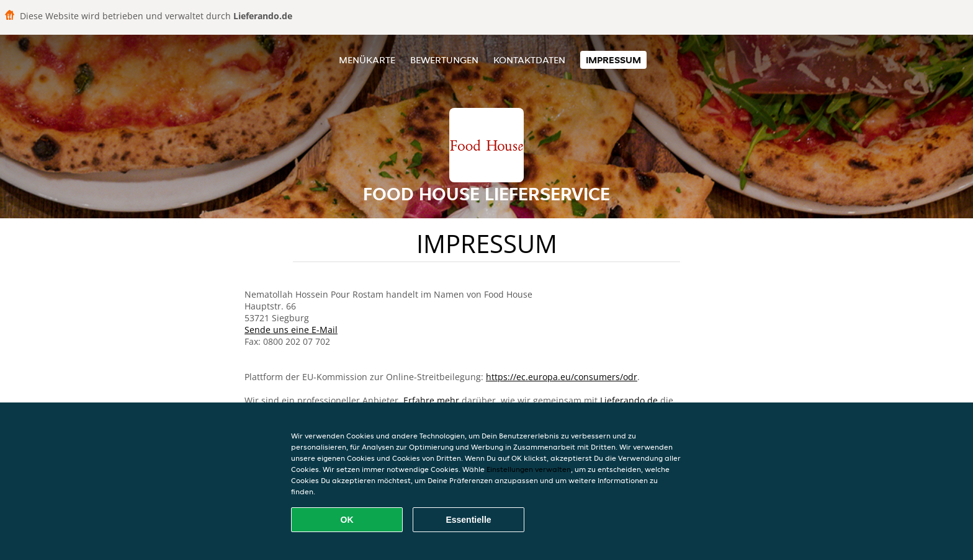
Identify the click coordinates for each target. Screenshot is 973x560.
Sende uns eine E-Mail (291, 330)
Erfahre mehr (431, 400)
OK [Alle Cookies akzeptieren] (347, 520)
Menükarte (367, 60)
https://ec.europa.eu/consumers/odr (562, 377)
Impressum (613, 60)
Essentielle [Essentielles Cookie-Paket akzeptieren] (468, 520)
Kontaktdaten (529, 60)
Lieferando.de (629, 400)
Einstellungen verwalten (529, 469)
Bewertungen (444, 60)
